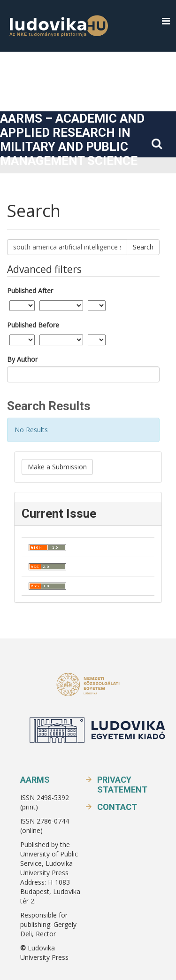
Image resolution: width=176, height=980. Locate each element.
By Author (22, 359)
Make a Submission (57, 467)
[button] (166, 21)
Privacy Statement (122, 785)
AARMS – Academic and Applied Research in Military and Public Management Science (72, 140)
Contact (117, 807)
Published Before (33, 325)
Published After (30, 291)
